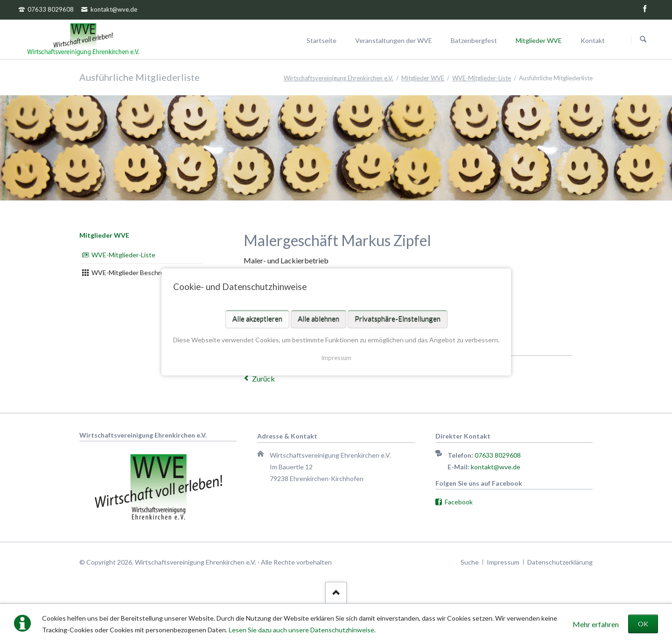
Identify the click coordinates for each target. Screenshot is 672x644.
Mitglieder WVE (104, 235)
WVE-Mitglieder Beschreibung (136, 272)
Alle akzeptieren (257, 319)
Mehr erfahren (596, 624)
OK (643, 624)
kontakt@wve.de (496, 467)
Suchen (643, 40)
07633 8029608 (498, 455)
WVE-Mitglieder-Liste (123, 255)
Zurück (263, 379)
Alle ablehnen (318, 319)
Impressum (336, 358)
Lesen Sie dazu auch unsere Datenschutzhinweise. (302, 630)
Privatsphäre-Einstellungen (397, 319)
